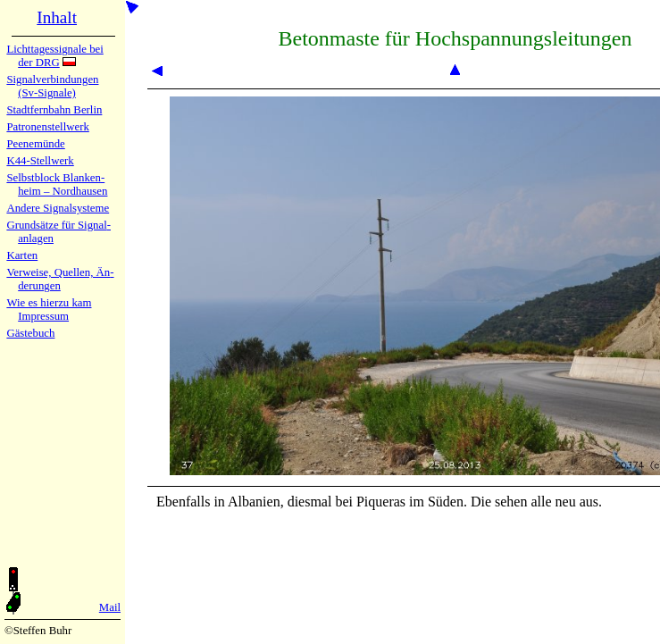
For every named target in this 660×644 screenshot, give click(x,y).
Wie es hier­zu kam (49, 303)
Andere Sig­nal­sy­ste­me (58, 208)
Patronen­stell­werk (47, 127)
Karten (22, 255)
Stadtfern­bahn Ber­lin (54, 110)
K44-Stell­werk (40, 161)
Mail (110, 607)
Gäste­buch (30, 333)
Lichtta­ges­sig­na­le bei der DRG (54, 56)
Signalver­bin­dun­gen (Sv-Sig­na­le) (52, 86)
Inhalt (57, 17)
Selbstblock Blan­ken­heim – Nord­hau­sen (57, 184)
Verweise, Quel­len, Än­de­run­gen (60, 279)
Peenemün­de (35, 144)
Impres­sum (43, 316)
